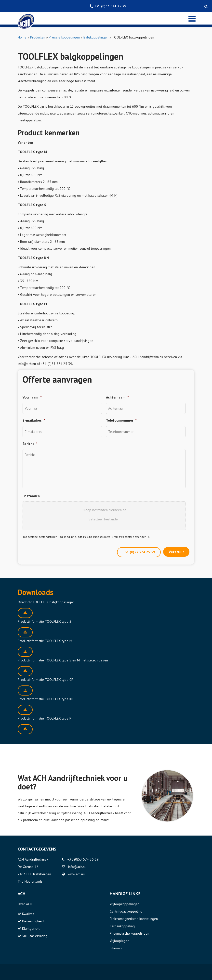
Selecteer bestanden (104, 519)
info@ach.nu (77, 867)
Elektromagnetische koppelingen (134, 919)
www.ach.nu (76, 874)
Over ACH (25, 904)
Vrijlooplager (119, 941)
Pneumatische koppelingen (129, 933)
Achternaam (117, 397)
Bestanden (31, 496)
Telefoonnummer (121, 420)
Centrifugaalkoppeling (126, 911)
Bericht (30, 444)
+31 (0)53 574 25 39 (139, 552)
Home (22, 37)
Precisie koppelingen (64, 37)
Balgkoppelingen (96, 37)
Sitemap (116, 948)
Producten (38, 37)
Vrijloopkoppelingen (125, 904)
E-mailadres (34, 420)
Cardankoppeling (122, 926)
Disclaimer (25, 972)
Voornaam (32, 397)
